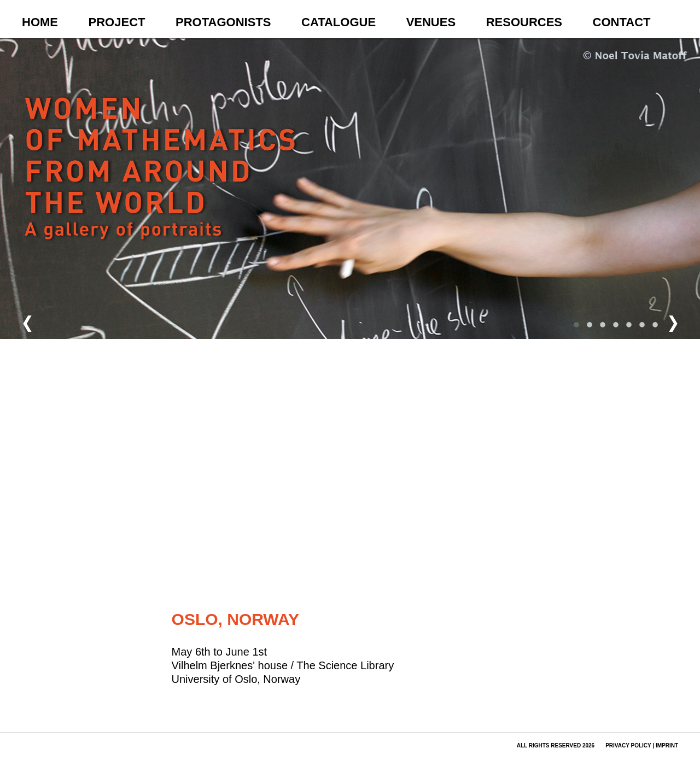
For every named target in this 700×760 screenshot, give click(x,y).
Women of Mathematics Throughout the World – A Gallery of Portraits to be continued (162, 189)
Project (117, 22)
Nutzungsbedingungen (422, 583)
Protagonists (223, 22)
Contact (622, 22)
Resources (524, 22)
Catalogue (339, 22)
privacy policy (628, 746)
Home (40, 22)
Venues (431, 22)
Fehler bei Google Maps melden (477, 583)
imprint (667, 746)
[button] (340, 389)
